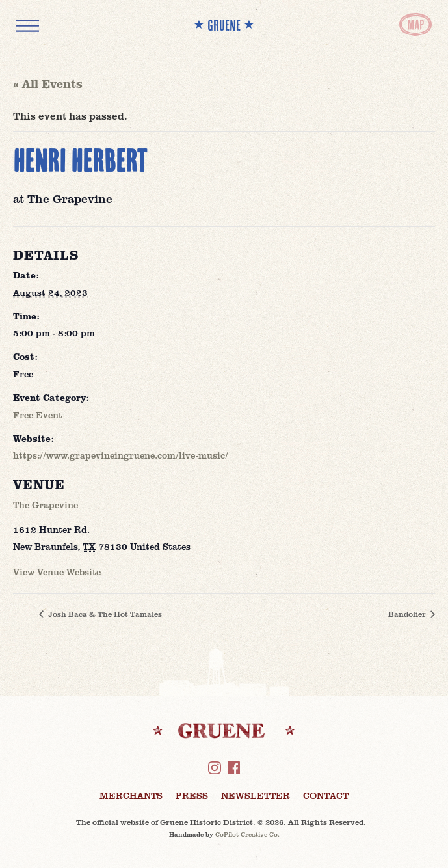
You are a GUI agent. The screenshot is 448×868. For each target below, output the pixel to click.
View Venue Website (57, 572)
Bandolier (408, 614)
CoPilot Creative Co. (247, 834)
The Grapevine (46, 505)
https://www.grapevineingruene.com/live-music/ (121, 455)
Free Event (38, 415)
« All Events (48, 83)
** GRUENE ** (224, 25)
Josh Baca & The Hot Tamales (104, 614)
